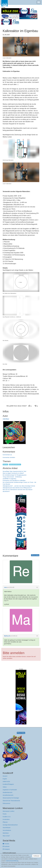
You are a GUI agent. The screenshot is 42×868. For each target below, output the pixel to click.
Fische (5, 814)
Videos (5, 787)
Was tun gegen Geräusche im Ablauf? (13, 473)
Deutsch (5, 776)
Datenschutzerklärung (12, 861)
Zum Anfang (35, 555)
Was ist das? (6, 836)
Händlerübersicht (7, 792)
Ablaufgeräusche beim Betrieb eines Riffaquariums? (17, 488)
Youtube (6, 844)
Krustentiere (6, 819)
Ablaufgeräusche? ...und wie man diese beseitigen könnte (19, 486)
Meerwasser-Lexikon (9, 811)
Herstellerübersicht (8, 795)
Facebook (6, 846)
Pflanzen (5, 822)
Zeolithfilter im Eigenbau (9, 479)
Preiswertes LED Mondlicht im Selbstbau (14, 480)
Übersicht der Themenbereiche (11, 801)
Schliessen (36, 856)
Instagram (6, 849)
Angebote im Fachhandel (10, 790)
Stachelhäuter (7, 828)
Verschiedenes (7, 830)
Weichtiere (6, 833)
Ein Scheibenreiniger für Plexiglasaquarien (15, 475)
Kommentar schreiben (9, 457)
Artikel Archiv (6, 782)
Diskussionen (6, 803)
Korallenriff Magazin (8, 784)
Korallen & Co (7, 817)
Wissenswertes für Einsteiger (11, 798)
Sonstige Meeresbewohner (10, 825)
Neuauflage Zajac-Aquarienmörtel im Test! (14, 471)
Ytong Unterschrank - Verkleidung (12, 477)
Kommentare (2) (7, 455)
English (5, 779)
